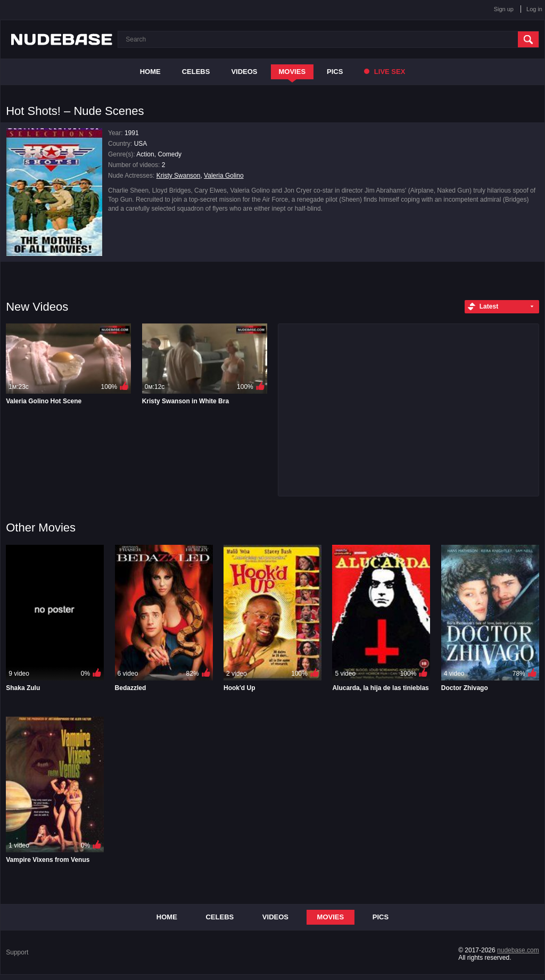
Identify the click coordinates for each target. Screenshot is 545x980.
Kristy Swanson (179, 176)
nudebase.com (518, 950)
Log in (534, 9)
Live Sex (385, 72)
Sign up (504, 9)
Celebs (196, 72)
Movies (292, 72)
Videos (244, 72)
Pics (335, 72)
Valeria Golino (224, 176)
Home (150, 72)
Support (17, 952)
